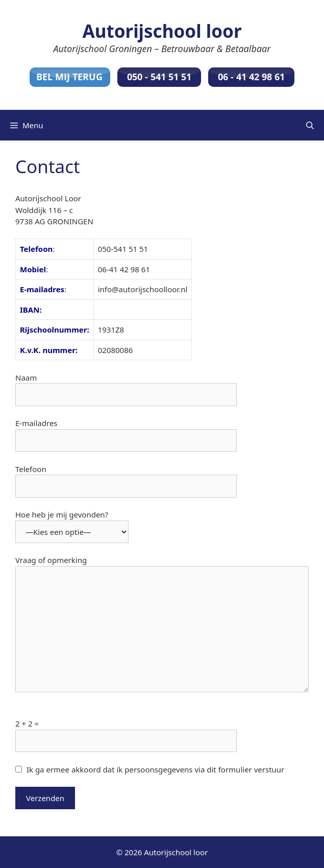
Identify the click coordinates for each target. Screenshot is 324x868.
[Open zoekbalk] (310, 125)
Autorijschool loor (162, 31)
